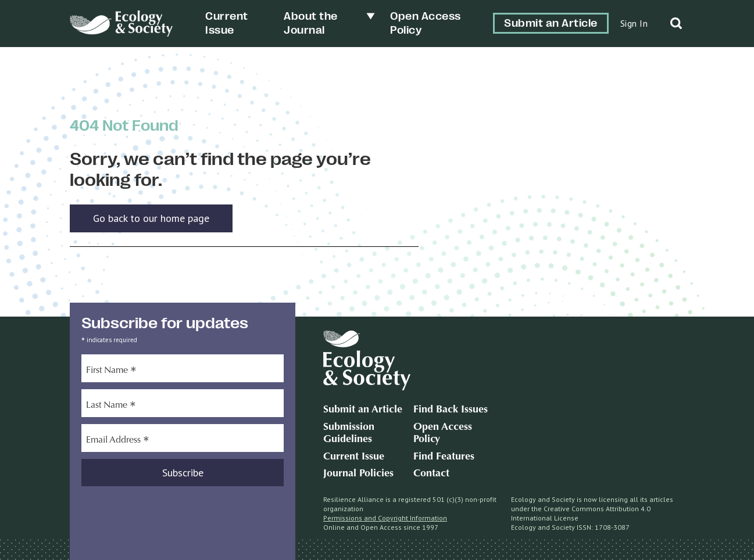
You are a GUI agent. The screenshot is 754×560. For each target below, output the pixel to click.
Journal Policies (358, 474)
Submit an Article (551, 23)
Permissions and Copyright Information (385, 518)
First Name (111, 372)
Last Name (111, 407)
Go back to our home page (151, 218)
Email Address (118, 441)
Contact (431, 474)
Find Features (444, 457)
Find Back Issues (451, 410)
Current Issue (354, 457)
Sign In (634, 23)
